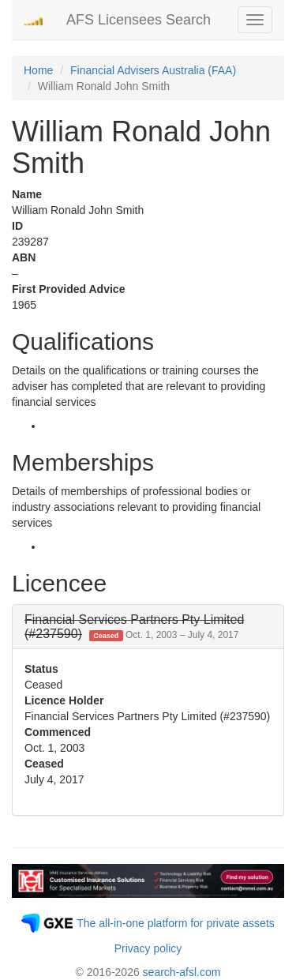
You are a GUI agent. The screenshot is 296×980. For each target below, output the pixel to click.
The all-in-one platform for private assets (176, 923)
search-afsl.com (182, 972)
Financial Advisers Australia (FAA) (153, 70)
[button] (134, 627)
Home (38, 70)
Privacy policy (148, 948)
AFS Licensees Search (139, 20)
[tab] (148, 627)
